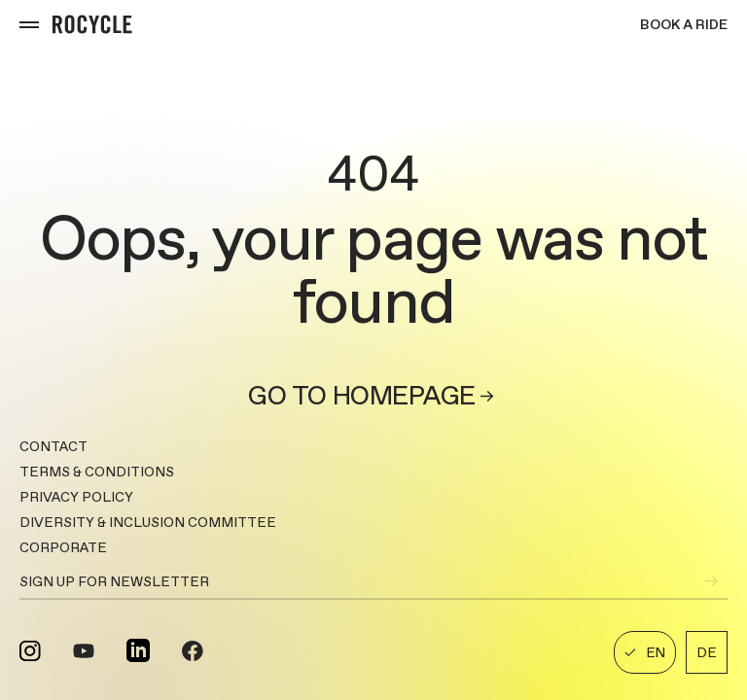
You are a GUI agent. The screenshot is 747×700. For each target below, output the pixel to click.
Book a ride (684, 24)
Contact (53, 446)
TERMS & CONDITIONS (97, 472)
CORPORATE (63, 547)
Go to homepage (373, 396)
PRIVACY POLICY (76, 497)
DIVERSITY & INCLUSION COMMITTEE (148, 522)
